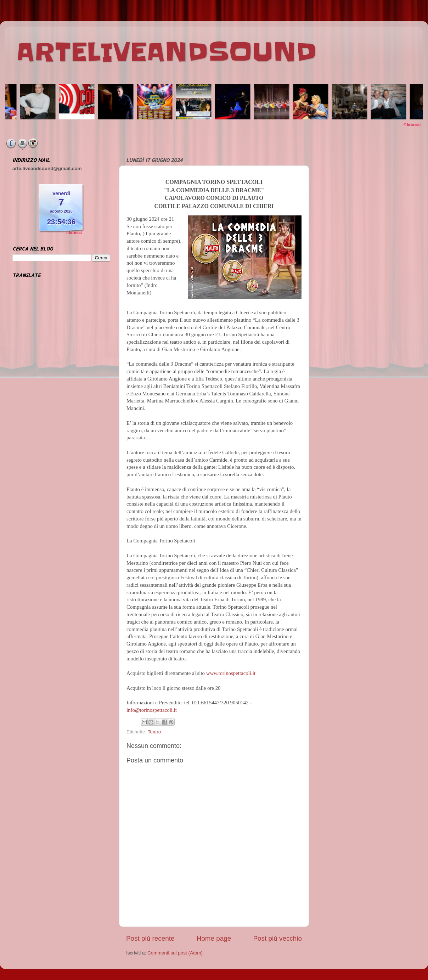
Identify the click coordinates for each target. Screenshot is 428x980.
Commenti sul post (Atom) (175, 953)
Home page (214, 938)
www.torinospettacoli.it (231, 673)
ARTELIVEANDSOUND (166, 52)
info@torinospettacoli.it (152, 710)
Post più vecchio (277, 938)
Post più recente (150, 938)
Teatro (154, 732)
